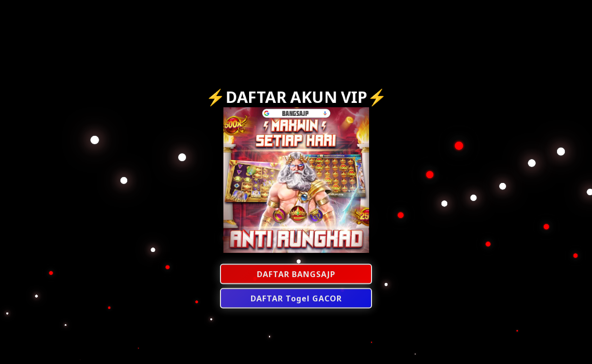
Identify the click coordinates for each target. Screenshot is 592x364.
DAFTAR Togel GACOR (296, 299)
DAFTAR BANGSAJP (296, 275)
